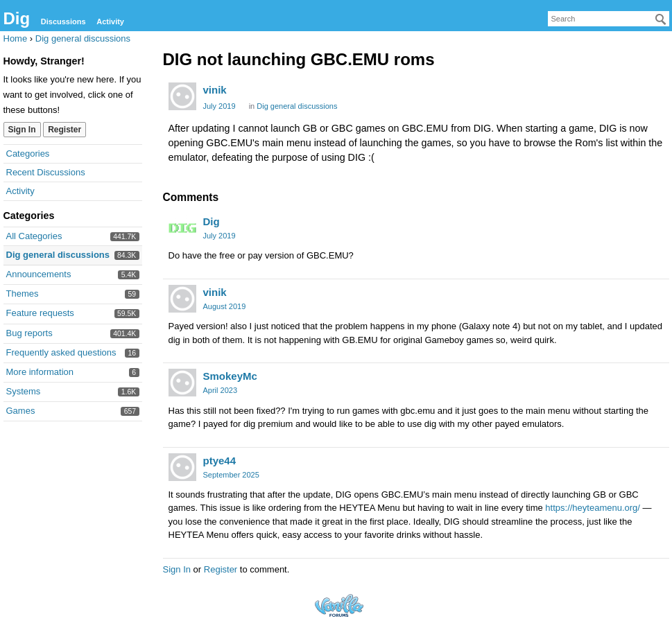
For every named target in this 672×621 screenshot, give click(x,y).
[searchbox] (609, 19)
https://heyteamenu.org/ (593, 508)
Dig (17, 18)
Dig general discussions (58, 255)
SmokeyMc (230, 376)
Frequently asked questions (61, 352)
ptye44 (220, 461)
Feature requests (40, 313)
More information (40, 372)
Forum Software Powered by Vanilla (339, 605)
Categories (28, 154)
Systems (24, 391)
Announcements (39, 274)
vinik (215, 90)
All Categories (34, 236)
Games (21, 411)
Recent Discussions (46, 172)
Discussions (63, 21)
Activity (110, 21)
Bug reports (29, 333)
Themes (23, 294)
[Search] (661, 19)
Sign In (22, 130)
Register (64, 130)
